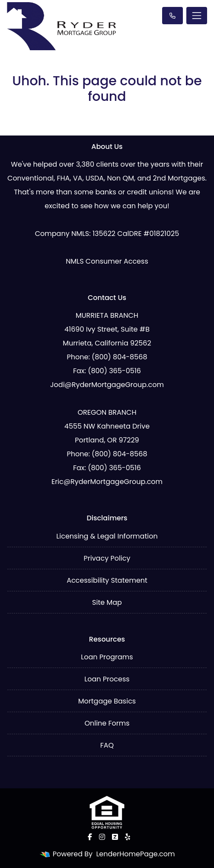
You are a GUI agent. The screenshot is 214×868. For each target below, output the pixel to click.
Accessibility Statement (107, 580)
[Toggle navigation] (197, 16)
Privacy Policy (107, 558)
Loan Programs (107, 657)
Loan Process (107, 679)
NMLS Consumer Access (107, 261)
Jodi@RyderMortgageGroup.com (107, 385)
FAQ (107, 745)
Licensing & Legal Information (107, 536)
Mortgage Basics (107, 701)
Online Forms (107, 723)
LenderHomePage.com (135, 854)
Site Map (107, 602)
